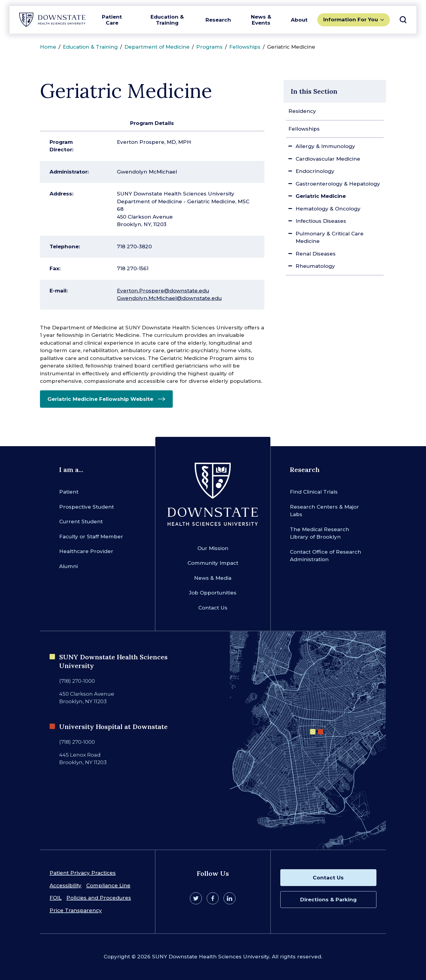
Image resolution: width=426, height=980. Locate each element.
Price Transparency (76, 910)
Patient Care (112, 20)
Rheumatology (315, 266)
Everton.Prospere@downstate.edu (163, 291)
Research (218, 20)
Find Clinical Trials (314, 492)
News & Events (261, 20)
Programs (209, 47)
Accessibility (65, 885)
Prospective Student (87, 507)
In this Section (314, 91)
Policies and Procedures (99, 898)
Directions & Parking (328, 900)
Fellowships (245, 47)
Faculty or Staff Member (91, 537)
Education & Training (167, 20)
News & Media (213, 578)
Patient (69, 492)
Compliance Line (108, 885)
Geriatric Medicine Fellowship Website (100, 399)
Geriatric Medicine (321, 196)
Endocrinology (315, 171)
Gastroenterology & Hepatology (338, 184)
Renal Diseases (316, 254)
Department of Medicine (157, 47)
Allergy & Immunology (325, 146)
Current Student (81, 522)
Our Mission (213, 548)
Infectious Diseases (321, 221)
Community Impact (213, 563)
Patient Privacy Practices (83, 873)
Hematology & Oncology (328, 209)
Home (48, 47)
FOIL (56, 898)
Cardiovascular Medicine (328, 159)
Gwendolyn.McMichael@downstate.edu (169, 298)
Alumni (68, 566)
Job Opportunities (213, 593)
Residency (302, 111)
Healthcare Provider (86, 551)
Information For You (351, 20)
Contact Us (213, 608)
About (299, 20)
